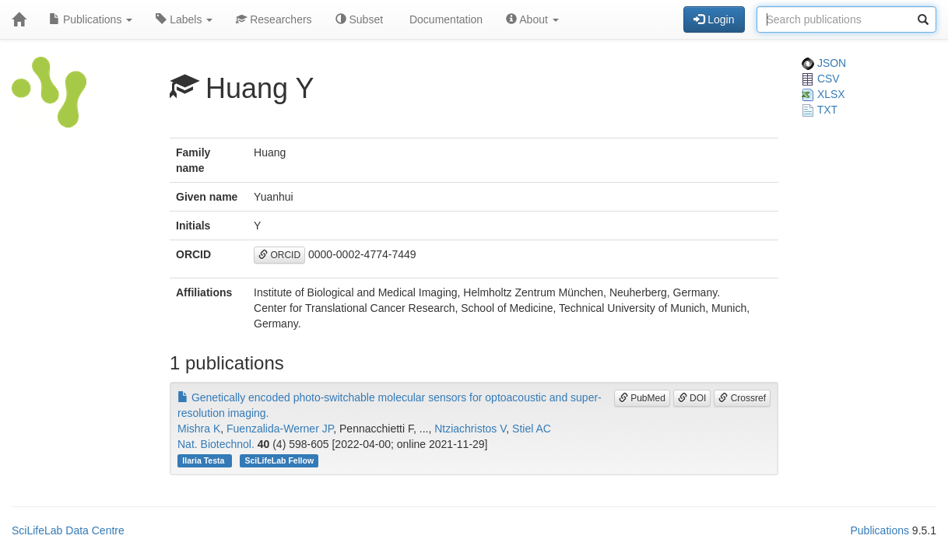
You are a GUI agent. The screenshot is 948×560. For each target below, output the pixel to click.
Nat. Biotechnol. (216, 444)
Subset (359, 19)
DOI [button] (692, 398)
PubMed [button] (642, 398)
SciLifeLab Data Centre (68, 530)
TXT (820, 110)
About (532, 19)
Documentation (444, 19)
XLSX (823, 94)
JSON (824, 63)
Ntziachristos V (470, 429)
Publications (91, 19)
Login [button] (714, 19)
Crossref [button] (742, 398)
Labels (184, 19)
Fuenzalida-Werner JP (280, 429)
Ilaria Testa (204, 460)
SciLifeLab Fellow (279, 460)
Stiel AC (532, 429)
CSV (821, 79)
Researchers (274, 19)
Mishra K (199, 429)
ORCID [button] (279, 255)
